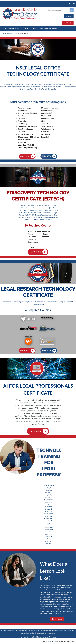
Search (72, 10)
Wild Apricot (54, 641)
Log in (69, 16)
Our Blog (68, 23)
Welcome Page (8, 33)
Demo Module (57, 619)
